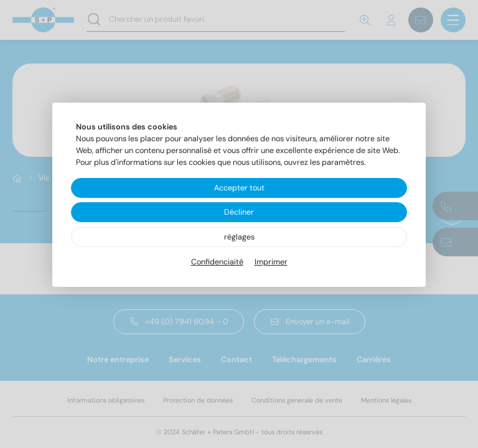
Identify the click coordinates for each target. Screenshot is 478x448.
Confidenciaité (217, 262)
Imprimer (271, 262)
